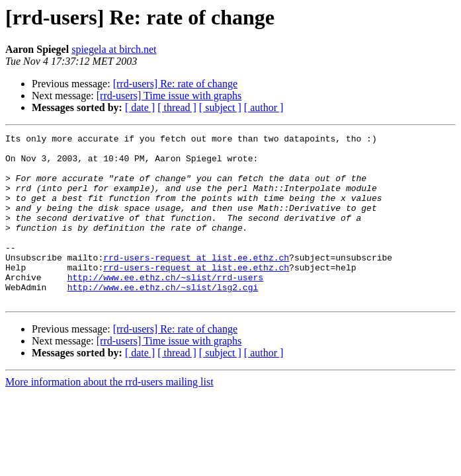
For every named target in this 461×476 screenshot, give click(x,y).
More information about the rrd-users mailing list (109, 416)
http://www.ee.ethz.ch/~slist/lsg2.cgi (163, 319)
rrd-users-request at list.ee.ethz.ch (196, 283)
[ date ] (140, 107)
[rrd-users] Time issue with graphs (169, 96)
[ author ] (264, 107)
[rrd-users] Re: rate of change (175, 84)
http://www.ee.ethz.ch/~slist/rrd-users (165, 307)
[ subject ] (220, 107)
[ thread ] (177, 107)
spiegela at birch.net (114, 49)
